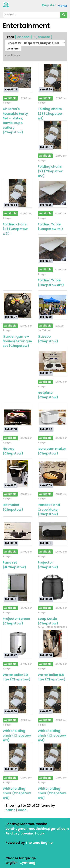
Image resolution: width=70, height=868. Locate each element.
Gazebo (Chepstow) (48, 339)
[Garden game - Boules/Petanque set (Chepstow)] (17, 305)
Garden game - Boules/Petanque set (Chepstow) (17, 341)
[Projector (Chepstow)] (52, 531)
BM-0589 (46, 89)
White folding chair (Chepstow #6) (52, 793)
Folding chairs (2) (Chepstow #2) (50, 171)
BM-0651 (46, 712)
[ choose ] (23, 37)
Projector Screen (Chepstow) (16, 621)
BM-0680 (46, 655)
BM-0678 (46, 599)
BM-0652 (11, 769)
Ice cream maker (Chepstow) (52, 451)
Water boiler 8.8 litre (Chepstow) (52, 677)
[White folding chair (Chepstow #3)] (17, 700)
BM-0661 (11, 485)
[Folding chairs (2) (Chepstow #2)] (52, 135)
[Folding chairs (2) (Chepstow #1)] (52, 78)
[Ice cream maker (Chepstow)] (52, 417)
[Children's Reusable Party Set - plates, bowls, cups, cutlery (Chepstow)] (17, 78)
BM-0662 (46, 373)
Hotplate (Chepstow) (48, 395)
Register (49, 5)
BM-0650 (11, 712)
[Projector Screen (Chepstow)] (17, 587)
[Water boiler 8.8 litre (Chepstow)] (52, 644)
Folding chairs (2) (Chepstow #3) (15, 229)
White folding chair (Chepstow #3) (17, 735)
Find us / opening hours (25, 833)
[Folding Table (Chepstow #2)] (52, 249)
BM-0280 (46, 317)
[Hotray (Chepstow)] (17, 417)
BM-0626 (46, 205)
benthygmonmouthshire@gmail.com (37, 829)
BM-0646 (11, 89)
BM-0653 (46, 769)
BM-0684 (11, 205)
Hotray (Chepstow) (13, 451)
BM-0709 (46, 485)
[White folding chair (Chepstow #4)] (52, 700)
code (22, 810)
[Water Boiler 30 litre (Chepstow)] (17, 644)
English (12, 863)
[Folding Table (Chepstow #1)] (52, 193)
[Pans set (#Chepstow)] (17, 531)
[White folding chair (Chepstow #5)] (17, 757)
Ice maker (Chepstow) (13, 507)
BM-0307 (46, 147)
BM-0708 (11, 429)
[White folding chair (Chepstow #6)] (52, 757)
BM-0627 (46, 261)
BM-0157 (11, 599)
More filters (12, 55)
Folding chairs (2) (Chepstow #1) (50, 113)
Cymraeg (27, 863)
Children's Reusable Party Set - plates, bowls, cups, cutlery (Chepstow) (15, 121)
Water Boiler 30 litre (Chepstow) (17, 677)
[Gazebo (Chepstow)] (52, 305)
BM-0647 (46, 429)
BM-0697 (11, 317)
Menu (62, 6)
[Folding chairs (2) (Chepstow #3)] (17, 193)
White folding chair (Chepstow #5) (17, 793)
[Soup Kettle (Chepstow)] (52, 587)
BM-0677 (11, 655)
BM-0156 (46, 543)
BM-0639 (11, 543)
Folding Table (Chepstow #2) (51, 283)
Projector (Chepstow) (48, 565)
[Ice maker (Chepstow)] (17, 474)
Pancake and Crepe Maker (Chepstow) (49, 509)
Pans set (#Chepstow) (15, 565)
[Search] (64, 15)
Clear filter (13, 49)
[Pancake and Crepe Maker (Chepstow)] (52, 474)
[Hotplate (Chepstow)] (52, 361)
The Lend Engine (39, 843)
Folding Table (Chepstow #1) (50, 227)
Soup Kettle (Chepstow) (48, 621)
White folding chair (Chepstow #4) (52, 735)
